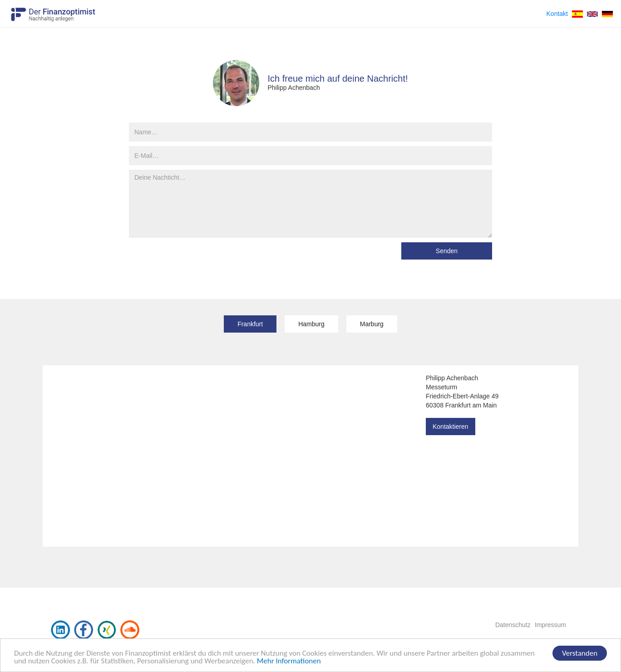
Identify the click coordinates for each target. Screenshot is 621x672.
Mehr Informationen (289, 661)
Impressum (550, 625)
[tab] (250, 324)
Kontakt (557, 14)
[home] (53, 12)
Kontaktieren (451, 427)
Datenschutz (513, 625)
